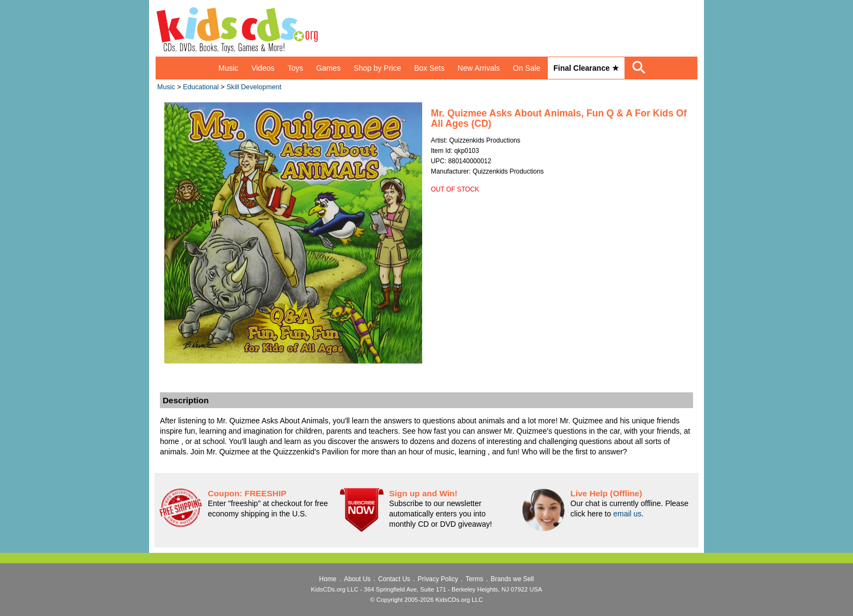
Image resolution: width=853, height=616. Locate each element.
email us (627, 514)
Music (228, 68)
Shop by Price (377, 68)
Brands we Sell (512, 579)
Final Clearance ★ (586, 68)
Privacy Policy (438, 579)
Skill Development (254, 87)
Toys (295, 68)
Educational (201, 87)
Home (328, 579)
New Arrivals (479, 68)
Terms (474, 579)
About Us (357, 579)
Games (328, 68)
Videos (263, 68)
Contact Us (394, 579)
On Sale (527, 68)
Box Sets (429, 68)
